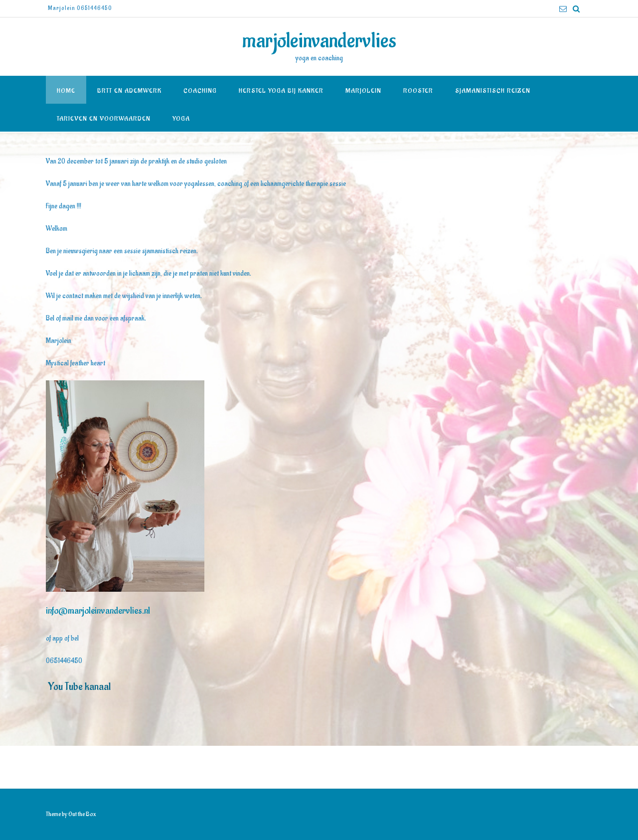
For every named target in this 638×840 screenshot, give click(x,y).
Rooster (418, 90)
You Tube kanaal (78, 687)
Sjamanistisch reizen (493, 90)
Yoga (181, 118)
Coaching (200, 90)
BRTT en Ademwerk (129, 90)
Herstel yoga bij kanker (281, 90)
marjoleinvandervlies (319, 41)
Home (66, 90)
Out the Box (82, 814)
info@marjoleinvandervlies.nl (98, 611)
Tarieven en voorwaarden (104, 118)
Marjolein (363, 90)
